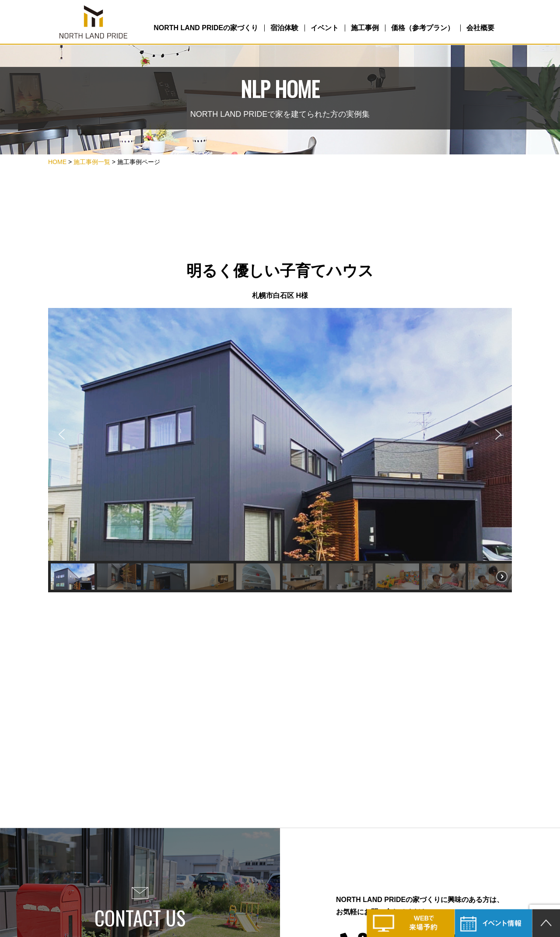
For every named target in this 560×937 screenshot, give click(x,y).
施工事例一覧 (92, 162)
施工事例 (365, 28)
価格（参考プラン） (423, 28)
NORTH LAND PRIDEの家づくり (206, 28)
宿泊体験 (284, 28)
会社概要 (480, 28)
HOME (57, 162)
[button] (62, 434)
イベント (325, 28)
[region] (280, 450)
